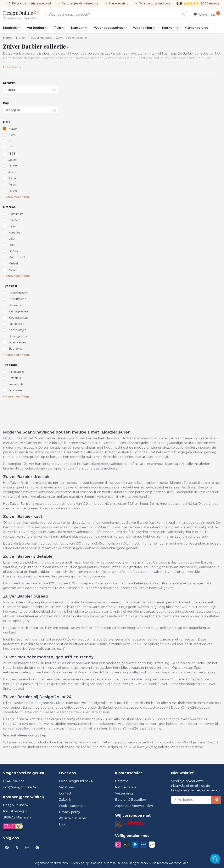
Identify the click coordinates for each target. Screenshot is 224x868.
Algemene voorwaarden (52, 863)
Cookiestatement (72, 806)
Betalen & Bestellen (131, 800)
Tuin (59, 28)
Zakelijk (65, 800)
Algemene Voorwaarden (134, 806)
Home (7, 38)
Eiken (12, 226)
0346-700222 (14, 781)
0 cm (12, 135)
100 (11, 147)
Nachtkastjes (17, 330)
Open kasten (17, 342)
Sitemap (110, 863)
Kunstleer (15, 233)
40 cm (13, 166)
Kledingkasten (18, 311)
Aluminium (16, 214)
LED (11, 239)
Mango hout (17, 257)
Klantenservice (196, 28)
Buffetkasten (17, 299)
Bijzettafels (16, 372)
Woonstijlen (144, 28)
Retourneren (125, 787)
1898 (12, 154)
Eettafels (15, 378)
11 (10, 141)
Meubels (12, 28)
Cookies (97, 863)
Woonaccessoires (110, 28)
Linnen (13, 251)
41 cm (13, 172)
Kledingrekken (18, 318)
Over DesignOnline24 (76, 781)
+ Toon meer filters (16, 197)
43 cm (13, 178)
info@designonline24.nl (21, 787)
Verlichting (37, 28)
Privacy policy (70, 812)
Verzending (124, 793)
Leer (12, 245)
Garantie (122, 781)
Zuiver (13, 129)
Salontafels (16, 384)
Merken (170, 28)
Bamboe (14, 220)
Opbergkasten (18, 336)
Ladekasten (16, 324)
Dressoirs (15, 305)
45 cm (13, 191)
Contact (65, 793)
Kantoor (79, 28)
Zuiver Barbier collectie (71, 38)
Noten (13, 270)
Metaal (13, 263)
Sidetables (15, 349)
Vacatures (67, 787)
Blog (63, 824)
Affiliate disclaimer (73, 818)
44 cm (13, 185)
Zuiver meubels (41, 38)
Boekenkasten (18, 293)
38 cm (13, 160)
